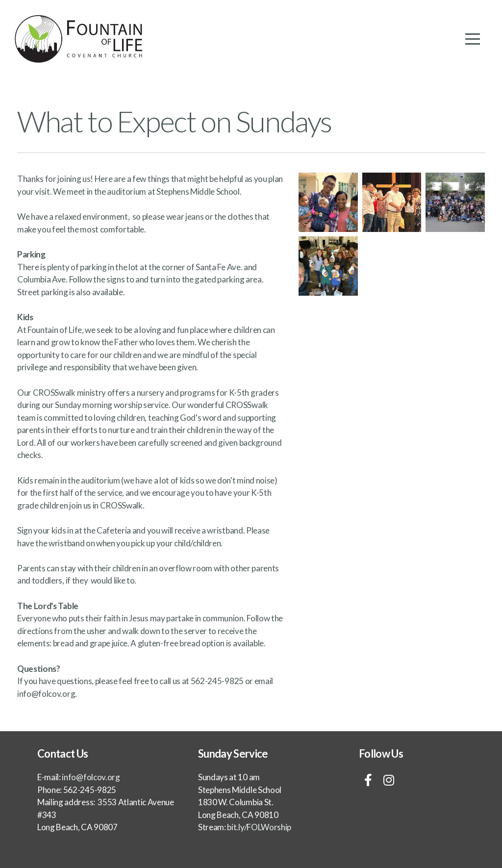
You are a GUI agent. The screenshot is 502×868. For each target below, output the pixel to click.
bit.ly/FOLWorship (259, 827)
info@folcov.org (46, 694)
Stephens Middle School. (199, 191)
